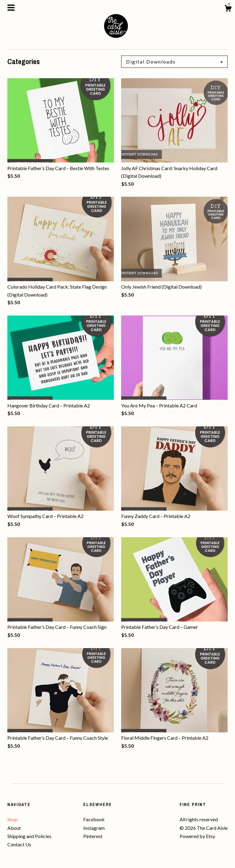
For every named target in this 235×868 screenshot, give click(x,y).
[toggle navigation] (11, 8)
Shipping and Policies (29, 836)
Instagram (94, 828)
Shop (13, 819)
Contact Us (19, 844)
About (14, 828)
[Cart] (228, 9)
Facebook (94, 819)
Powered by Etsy (197, 836)
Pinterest (93, 836)
